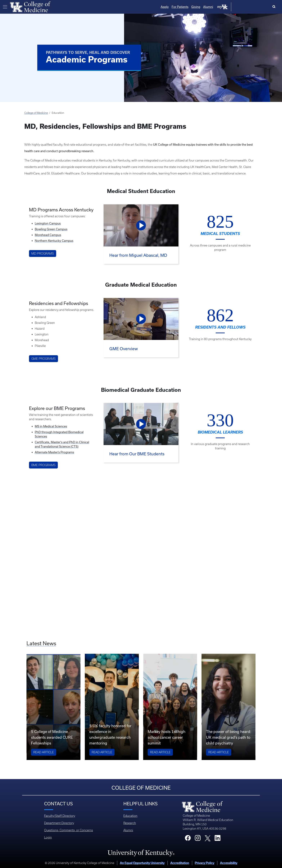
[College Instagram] (198, 839)
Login (48, 837)
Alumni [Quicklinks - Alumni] (244, 7)
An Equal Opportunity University (142, 863)
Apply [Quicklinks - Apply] (201, 7)
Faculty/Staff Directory (60, 816)
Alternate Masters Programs (54, 452)
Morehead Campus (48, 235)
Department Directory (59, 823)
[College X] (208, 838)
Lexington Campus (48, 223)
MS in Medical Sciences (51, 426)
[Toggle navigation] (5, 7)
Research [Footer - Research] (130, 823)
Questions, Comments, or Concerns (69, 830)
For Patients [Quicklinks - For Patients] (216, 7)
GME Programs (43, 359)
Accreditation (180, 863)
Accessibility (229, 863)
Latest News (41, 643)
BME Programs (43, 465)
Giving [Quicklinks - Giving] (232, 7)
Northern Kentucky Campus (54, 241)
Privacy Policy (205, 863)
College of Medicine (36, 113)
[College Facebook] (188, 839)
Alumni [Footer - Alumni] (128, 830)
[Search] (275, 7)
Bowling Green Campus (51, 229)
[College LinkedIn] (218, 839)
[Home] (30, 6)
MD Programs (43, 254)
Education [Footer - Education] (130, 816)
